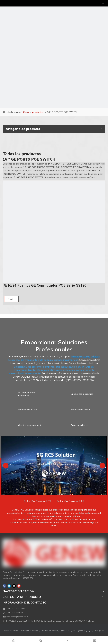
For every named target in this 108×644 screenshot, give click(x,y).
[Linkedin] (9, 586)
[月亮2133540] (54, 54)
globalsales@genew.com (17, 617)
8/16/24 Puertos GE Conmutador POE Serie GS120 (45, 285)
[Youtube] (19, 586)
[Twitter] (14, 586)
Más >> (11, 299)
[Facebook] (4, 586)
